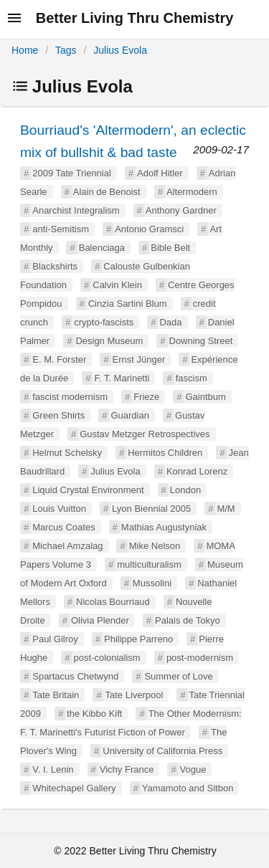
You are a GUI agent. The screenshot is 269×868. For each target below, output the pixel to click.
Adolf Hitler (160, 173)
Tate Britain (56, 695)
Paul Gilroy (55, 639)
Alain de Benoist (107, 192)
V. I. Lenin (53, 769)
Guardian (129, 415)
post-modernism (200, 658)
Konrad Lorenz (197, 471)
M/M (226, 509)
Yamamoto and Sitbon (188, 788)
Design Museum (109, 341)
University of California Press (162, 751)
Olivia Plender (100, 620)
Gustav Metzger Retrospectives (145, 434)
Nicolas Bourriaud (113, 602)
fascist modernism (70, 397)
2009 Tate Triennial (72, 173)
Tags (66, 50)
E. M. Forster (59, 359)
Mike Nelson (155, 546)
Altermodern (192, 192)
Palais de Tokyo (188, 620)
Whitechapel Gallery (74, 788)
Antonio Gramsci (149, 229)
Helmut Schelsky (67, 453)
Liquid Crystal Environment (88, 490)
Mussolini (152, 583)
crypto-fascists (104, 322)
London (185, 490)
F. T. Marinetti (122, 378)
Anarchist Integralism (76, 210)
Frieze (146, 397)
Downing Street (201, 341)
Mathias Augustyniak (164, 527)
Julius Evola (120, 50)
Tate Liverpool (134, 695)
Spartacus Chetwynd (75, 676)
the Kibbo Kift (94, 714)
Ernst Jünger (139, 359)
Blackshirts (55, 266)
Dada (170, 322)
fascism (192, 378)
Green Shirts (58, 415)
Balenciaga (102, 248)
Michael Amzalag (67, 546)
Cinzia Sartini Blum (128, 304)
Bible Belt (170, 248)
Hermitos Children (165, 453)
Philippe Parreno (138, 639)
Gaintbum (205, 397)
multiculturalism (149, 564)
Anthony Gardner (181, 210)
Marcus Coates (63, 527)
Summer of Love (178, 676)
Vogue (193, 769)
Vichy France (127, 769)
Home (25, 50)
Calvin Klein (117, 285)
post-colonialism (107, 658)
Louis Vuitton (59, 509)
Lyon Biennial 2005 (151, 509)
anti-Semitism (61, 229)
